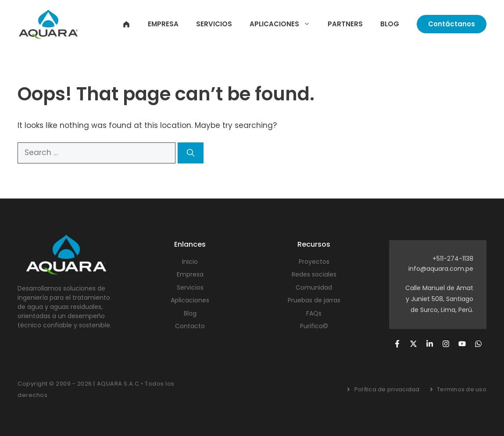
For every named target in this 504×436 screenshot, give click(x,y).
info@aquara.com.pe (441, 269)
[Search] (191, 153)
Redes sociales (314, 274)
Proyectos (314, 262)
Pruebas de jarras (314, 300)
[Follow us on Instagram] (446, 344)
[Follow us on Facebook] (397, 344)
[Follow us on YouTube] (462, 344)
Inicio (126, 24)
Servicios (214, 24)
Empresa (163, 24)
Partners (345, 24)
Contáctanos (452, 24)
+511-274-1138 (453, 259)
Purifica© (314, 326)
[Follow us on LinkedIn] (430, 344)
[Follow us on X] (413, 344)
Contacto (190, 326)
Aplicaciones (284, 24)
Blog (390, 24)
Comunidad (314, 287)
